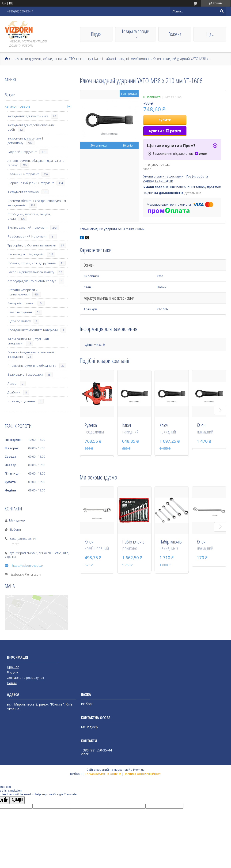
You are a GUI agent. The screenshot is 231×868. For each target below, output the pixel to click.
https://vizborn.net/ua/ (27, 566)
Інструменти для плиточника (28, 116)
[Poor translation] (17, 800)
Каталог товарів (17, 106)
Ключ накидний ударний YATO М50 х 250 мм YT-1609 (171, 429)
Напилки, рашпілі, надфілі (26, 254)
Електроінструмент (21, 303)
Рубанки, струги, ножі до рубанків (32, 263)
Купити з (165, 131)
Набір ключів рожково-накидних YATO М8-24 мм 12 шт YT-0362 (133, 545)
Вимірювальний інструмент (28, 227)
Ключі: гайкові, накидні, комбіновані (122, 59)
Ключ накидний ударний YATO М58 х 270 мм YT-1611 (208, 429)
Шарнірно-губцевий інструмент (31, 183)
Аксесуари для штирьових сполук (32, 281)
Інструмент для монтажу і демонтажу (25, 141)
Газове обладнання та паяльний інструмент (31, 354)
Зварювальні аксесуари (25, 374)
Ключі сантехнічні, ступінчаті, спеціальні (28, 341)
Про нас (13, 667)
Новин (12, 683)
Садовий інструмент (22, 152)
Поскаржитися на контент (103, 774)
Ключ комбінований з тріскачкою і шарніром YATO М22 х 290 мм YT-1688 (97, 545)
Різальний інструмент (23, 174)
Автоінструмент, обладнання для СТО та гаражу (54, 59)
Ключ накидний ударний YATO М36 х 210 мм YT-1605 (134, 429)
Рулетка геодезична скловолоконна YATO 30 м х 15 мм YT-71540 (97, 429)
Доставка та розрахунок (26, 678)
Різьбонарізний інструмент (27, 236)
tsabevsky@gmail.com (26, 574)
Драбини (14, 392)
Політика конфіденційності (142, 774)
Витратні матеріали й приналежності (23, 292)
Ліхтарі (12, 383)
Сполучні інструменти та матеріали (33, 330)
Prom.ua (139, 770)
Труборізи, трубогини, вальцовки (32, 245)
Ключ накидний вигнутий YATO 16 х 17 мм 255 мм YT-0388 (209, 545)
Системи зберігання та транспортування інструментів (37, 203)
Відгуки (96, 34)
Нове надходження (21, 401)
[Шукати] (222, 11)
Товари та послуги (135, 31)
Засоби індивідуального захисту (31, 272)
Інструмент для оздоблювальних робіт (31, 127)
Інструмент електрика (23, 192)
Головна (175, 34)
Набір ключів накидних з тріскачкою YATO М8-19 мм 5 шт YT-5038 (171, 545)
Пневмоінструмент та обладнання (32, 366)
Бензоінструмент (20, 312)
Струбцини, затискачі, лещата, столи (29, 216)
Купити (165, 120)
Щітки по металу (19, 321)
